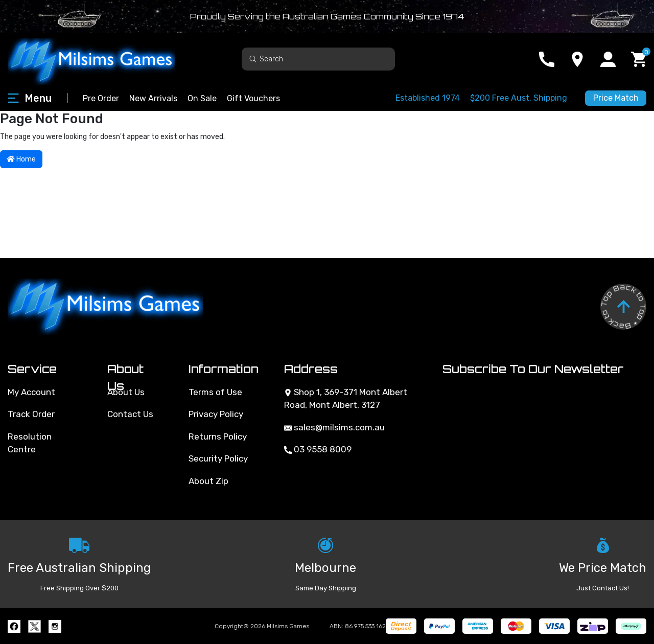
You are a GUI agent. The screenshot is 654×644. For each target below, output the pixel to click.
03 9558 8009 (318, 449)
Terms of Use (215, 392)
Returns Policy (218, 436)
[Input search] (318, 59)
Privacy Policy (216, 414)
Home (21, 159)
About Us (126, 392)
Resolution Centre (30, 443)
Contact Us (130, 414)
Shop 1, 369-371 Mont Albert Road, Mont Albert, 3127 (346, 399)
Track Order (31, 414)
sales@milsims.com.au (334, 427)
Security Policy (218, 458)
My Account (31, 392)
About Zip (208, 481)
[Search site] (253, 59)
